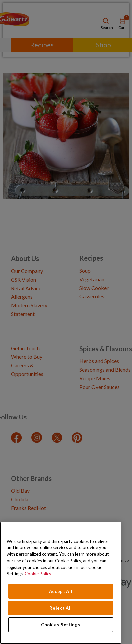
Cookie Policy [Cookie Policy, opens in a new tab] (38, 574)
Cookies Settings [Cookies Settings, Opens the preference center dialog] (61, 625)
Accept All (61, 591)
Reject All (61, 608)
